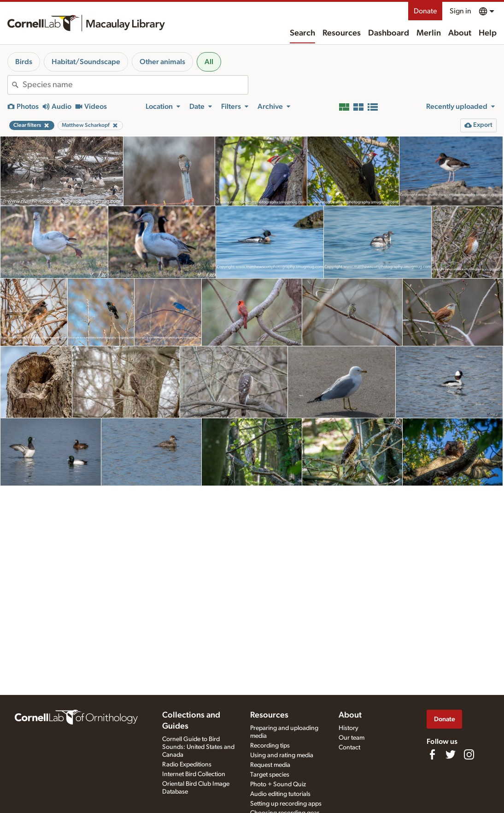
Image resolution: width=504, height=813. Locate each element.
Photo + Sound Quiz (278, 784)
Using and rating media (282, 755)
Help (488, 33)
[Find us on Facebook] (432, 754)
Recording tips (270, 746)
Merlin (429, 33)
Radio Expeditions (187, 765)
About (460, 33)
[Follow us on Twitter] (451, 754)
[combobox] (135, 85)
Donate (425, 11)
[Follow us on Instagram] (469, 754)
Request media (270, 765)
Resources (342, 33)
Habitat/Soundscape (86, 62)
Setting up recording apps (286, 804)
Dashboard (389, 33)
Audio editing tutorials (280, 794)
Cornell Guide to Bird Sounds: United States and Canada (198, 747)
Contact (349, 748)
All (209, 62)
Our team (352, 738)
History (349, 728)
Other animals (162, 62)
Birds (24, 62)
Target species (270, 775)
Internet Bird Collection (194, 774)
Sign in (460, 11)
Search (302, 33)
